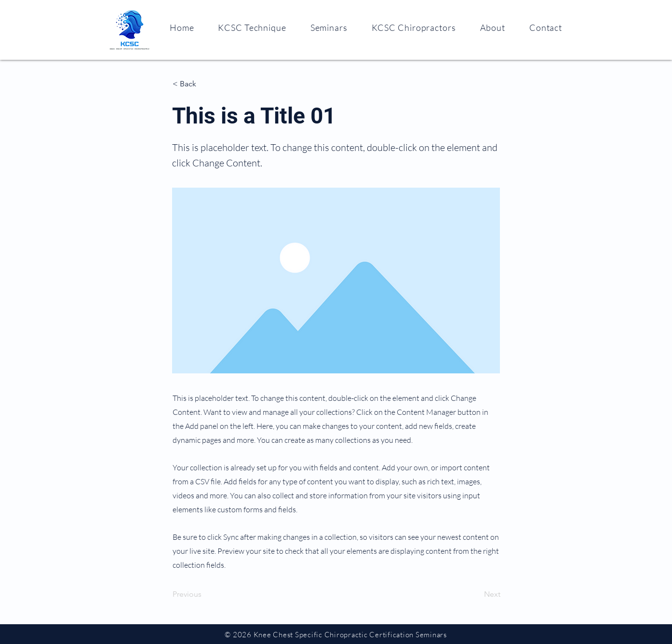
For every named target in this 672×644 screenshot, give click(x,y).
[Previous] (204, 594)
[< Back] (204, 84)
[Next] (476, 594)
